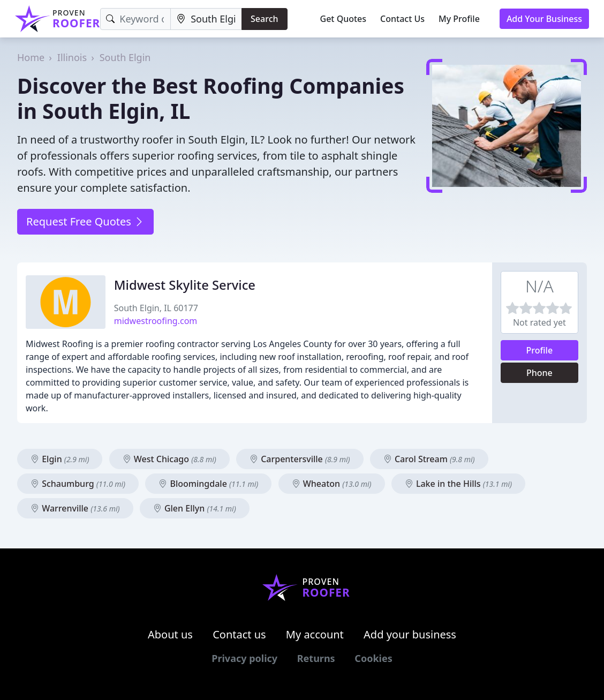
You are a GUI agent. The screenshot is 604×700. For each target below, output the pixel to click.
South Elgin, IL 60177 (156, 308)
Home (31, 57)
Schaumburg (78, 484)
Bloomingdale (208, 484)
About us (170, 634)
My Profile (459, 19)
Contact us (239, 634)
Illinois (72, 57)
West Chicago (169, 459)
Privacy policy (244, 658)
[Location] (206, 19)
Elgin (60, 459)
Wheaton (332, 484)
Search (264, 19)
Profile (540, 350)
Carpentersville (300, 459)
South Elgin (125, 57)
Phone (539, 373)
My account (315, 634)
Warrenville (75, 508)
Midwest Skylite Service (185, 285)
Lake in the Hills (458, 484)
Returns (316, 658)
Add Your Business (544, 19)
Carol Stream (429, 459)
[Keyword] (135, 19)
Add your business (410, 634)
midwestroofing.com (156, 321)
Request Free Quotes (85, 221)
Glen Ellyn (195, 508)
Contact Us (402, 19)
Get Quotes (343, 19)
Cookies (373, 658)
